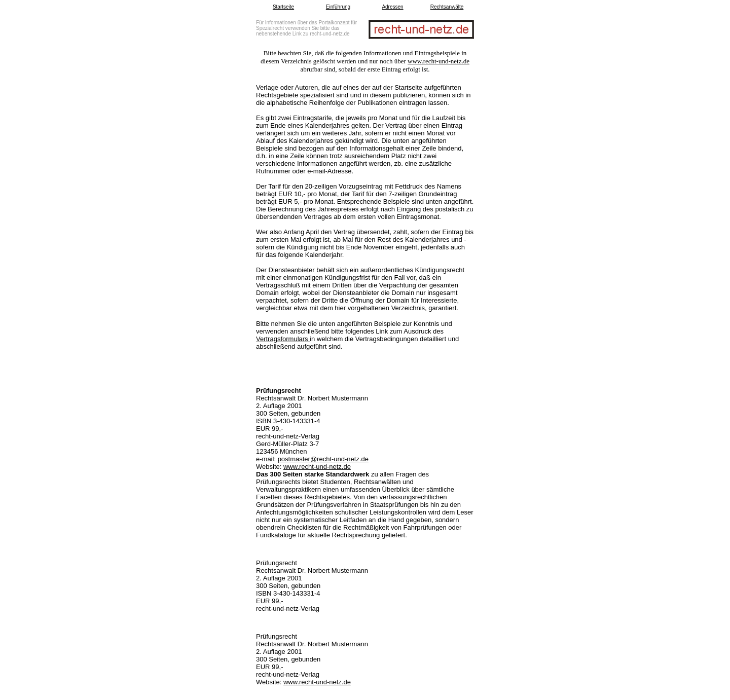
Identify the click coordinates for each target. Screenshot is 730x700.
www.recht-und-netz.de (439, 61)
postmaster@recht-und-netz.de (323, 459)
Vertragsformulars (283, 339)
